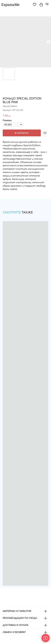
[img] (10, 5)
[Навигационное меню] (47, 4)
